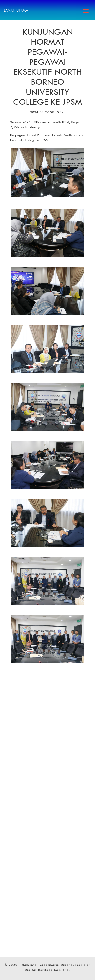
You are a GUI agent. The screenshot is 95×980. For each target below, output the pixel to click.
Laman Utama (16, 10)
